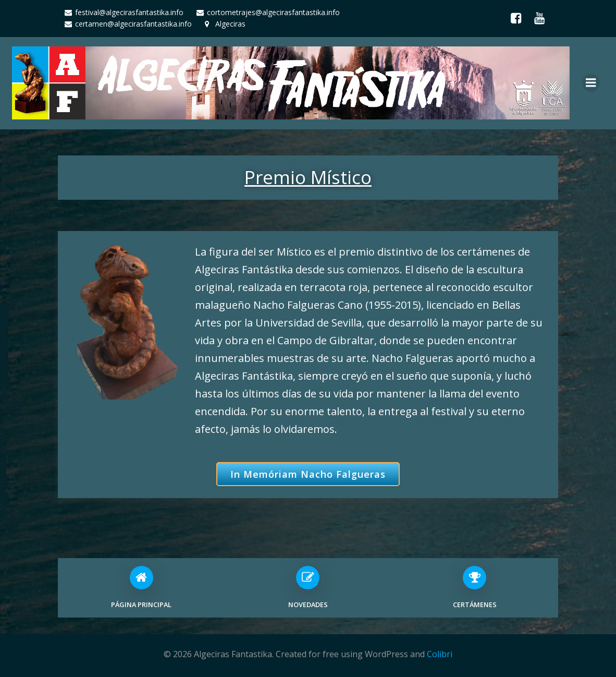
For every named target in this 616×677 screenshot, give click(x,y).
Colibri (440, 654)
